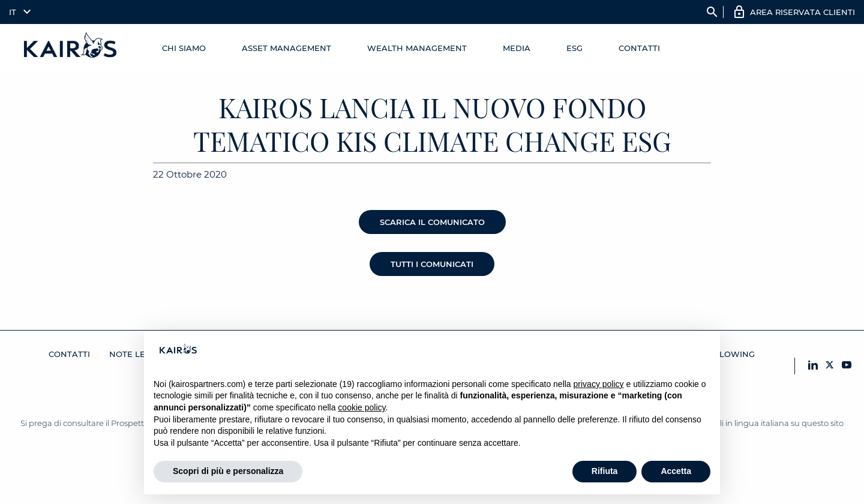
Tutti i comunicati (432, 264)
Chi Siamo (184, 48)
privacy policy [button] (599, 384)
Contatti (639, 48)
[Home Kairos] (71, 48)
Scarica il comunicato (432, 222)
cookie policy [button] (361, 407)
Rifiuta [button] (605, 471)
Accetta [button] (676, 471)
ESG (574, 48)
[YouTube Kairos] (847, 366)
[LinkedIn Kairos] (813, 366)
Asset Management (286, 48)
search (712, 12)
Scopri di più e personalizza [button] (228, 471)
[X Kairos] (830, 366)
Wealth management (417, 48)
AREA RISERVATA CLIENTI (802, 12)
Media (517, 48)
